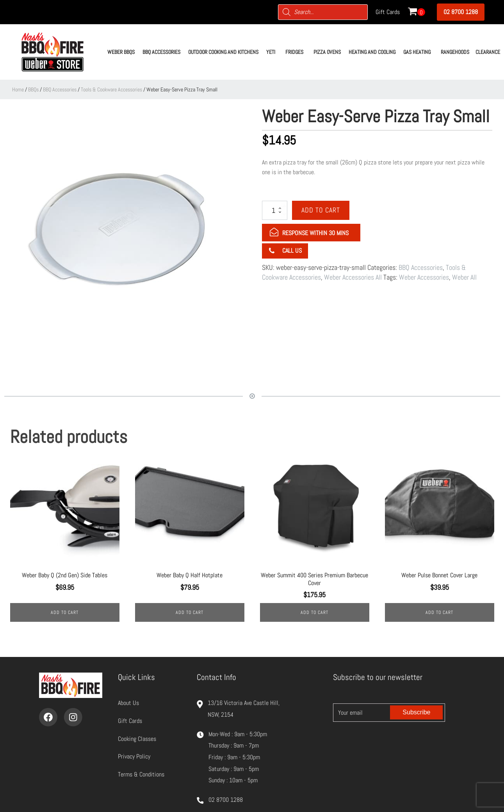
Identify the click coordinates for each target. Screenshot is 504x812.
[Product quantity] (275, 210)
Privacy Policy (134, 756)
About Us (128, 703)
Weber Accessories (424, 277)
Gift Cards (388, 12)
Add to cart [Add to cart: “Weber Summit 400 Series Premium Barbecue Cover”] (314, 612)
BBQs (33, 89)
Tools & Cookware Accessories (111, 89)
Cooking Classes (137, 739)
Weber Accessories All (353, 277)
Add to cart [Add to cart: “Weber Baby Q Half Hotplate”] (190, 612)
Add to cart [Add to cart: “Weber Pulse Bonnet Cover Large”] (439, 612)
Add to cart (321, 210)
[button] (121, 52)
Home (18, 89)
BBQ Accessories (60, 89)
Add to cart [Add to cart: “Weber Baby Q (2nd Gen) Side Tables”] (65, 612)
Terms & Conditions (141, 774)
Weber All (464, 277)
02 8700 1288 (461, 12)
